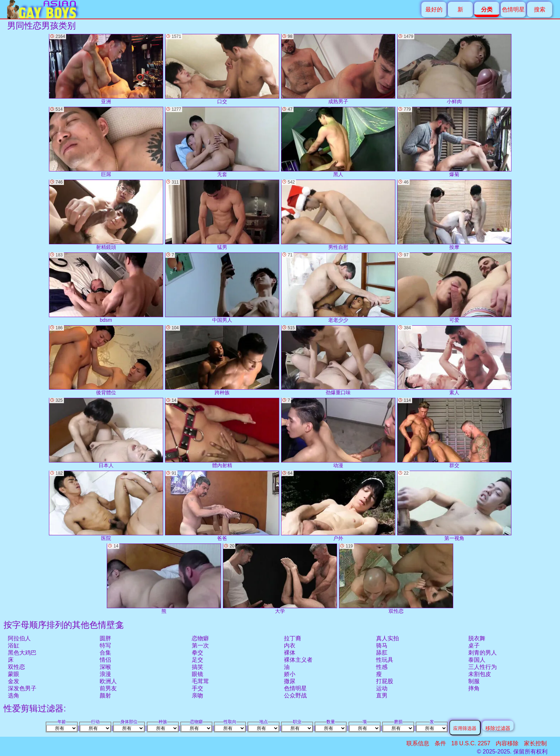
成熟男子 (338, 69)
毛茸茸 (200, 681)
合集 (105, 653)
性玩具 (385, 660)
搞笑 (197, 667)
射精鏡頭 (106, 215)
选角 (14, 695)
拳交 (197, 653)
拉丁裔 (292, 638)
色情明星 (513, 9)
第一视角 (454, 506)
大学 (280, 579)
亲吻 (197, 695)
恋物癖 (200, 638)
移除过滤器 (498, 728)
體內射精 (222, 433)
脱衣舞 (477, 638)
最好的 (434, 9)
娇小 (290, 674)
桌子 (474, 645)
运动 (382, 688)
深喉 (105, 667)
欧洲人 (108, 681)
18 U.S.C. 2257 (471, 743)
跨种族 (222, 361)
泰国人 (477, 660)
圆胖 (105, 638)
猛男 (222, 215)
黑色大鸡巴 (22, 653)
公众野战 (295, 695)
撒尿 (290, 681)
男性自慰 (338, 215)
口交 (222, 69)
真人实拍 (387, 638)
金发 (14, 681)
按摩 (454, 215)
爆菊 (454, 142)
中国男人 (222, 288)
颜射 (105, 695)
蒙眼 (14, 674)
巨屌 (106, 142)
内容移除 (507, 743)
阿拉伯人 (19, 638)
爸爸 (222, 506)
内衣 (290, 645)
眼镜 (197, 674)
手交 (197, 688)
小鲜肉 (454, 69)
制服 (474, 681)
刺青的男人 (482, 653)
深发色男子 (22, 688)
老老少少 (338, 288)
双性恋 (16, 667)
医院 (106, 506)
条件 (440, 743)
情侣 (105, 660)
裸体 (290, 653)
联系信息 (418, 743)
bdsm (106, 288)
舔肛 (382, 653)
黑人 (338, 142)
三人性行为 (482, 667)
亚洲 (106, 69)
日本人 (106, 433)
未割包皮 (480, 674)
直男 (382, 695)
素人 (454, 361)
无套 (222, 142)
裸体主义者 (298, 660)
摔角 (474, 688)
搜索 (540, 9)
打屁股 (385, 681)
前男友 (108, 688)
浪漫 (105, 674)
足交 (197, 660)
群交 (454, 433)
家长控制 (535, 743)
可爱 (454, 288)
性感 (382, 667)
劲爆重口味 (338, 361)
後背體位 (106, 361)
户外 (338, 506)
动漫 (338, 433)
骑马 (382, 645)
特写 (105, 645)
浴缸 (14, 645)
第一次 (200, 645)
